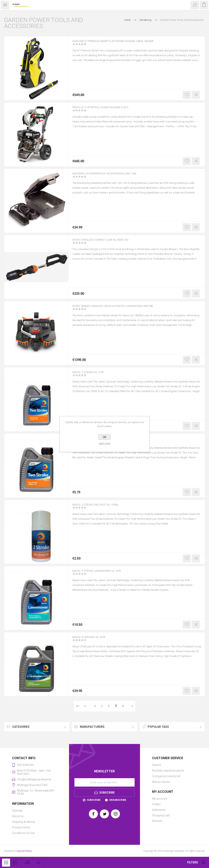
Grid (6, 863)
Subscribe (94, 800)
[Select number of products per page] (27, 862)
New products (161, 782)
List (15, 863)
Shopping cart (161, 815)
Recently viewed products (168, 771)
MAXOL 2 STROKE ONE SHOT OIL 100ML (103, 507)
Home (127, 20)
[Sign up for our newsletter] (104, 782)
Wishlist (157, 821)
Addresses (159, 810)
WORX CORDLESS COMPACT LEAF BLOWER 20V (108, 242)
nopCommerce (24, 851)
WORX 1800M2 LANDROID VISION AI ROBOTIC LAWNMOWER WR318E (124, 309)
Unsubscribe (118, 800)
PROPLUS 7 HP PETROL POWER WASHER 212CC (109, 110)
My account (160, 799)
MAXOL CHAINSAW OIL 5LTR (94, 640)
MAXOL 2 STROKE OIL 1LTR (93, 375)
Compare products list (166, 776)
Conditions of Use (23, 833)
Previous (85, 706)
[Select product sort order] (38, 862)
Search (157, 765)
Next (132, 706)
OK (104, 437)
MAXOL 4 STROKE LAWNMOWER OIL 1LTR (104, 574)
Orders (156, 804)
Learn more (105, 443)
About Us (18, 816)
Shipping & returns (24, 822)
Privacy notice (21, 827)
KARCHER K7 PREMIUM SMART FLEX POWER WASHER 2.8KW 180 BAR (124, 44)
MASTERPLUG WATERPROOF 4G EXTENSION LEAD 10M (114, 176)
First (78, 706)
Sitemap (17, 811)
